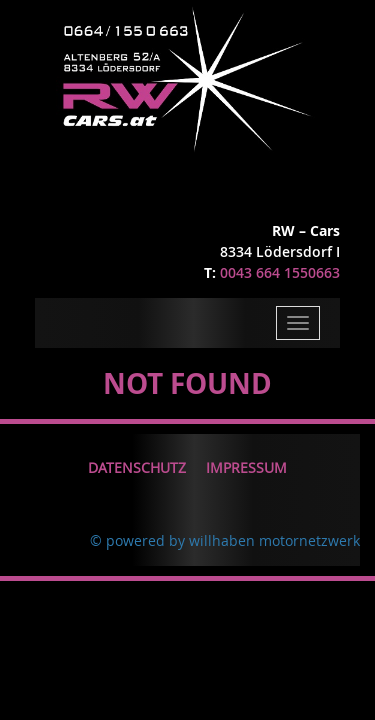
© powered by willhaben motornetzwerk (225, 540)
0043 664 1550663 (280, 272)
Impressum (246, 467)
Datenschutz (137, 467)
